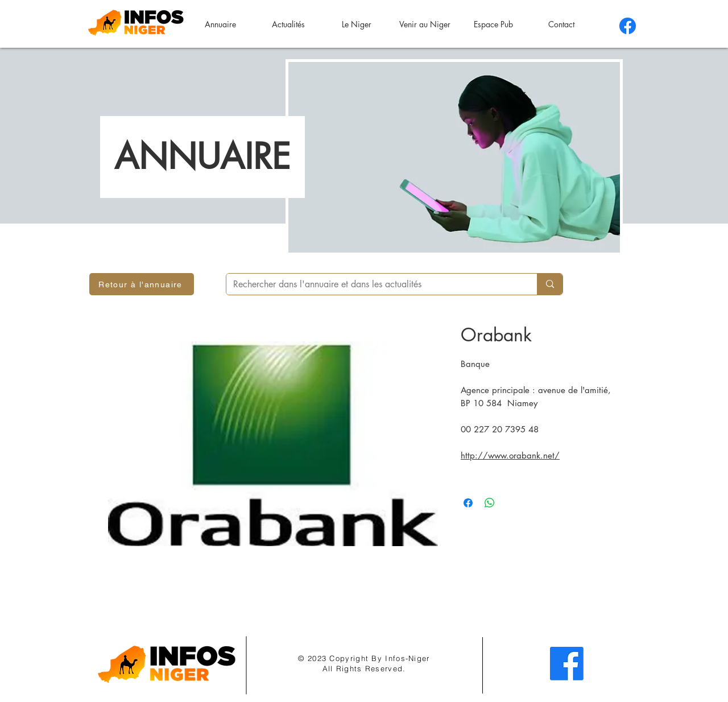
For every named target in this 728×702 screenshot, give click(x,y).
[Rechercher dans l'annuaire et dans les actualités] (373, 284)
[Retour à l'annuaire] (142, 284)
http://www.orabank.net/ (510, 455)
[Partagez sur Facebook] (468, 503)
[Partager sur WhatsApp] (490, 503)
